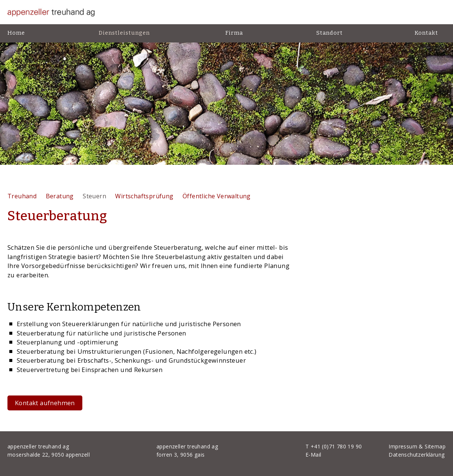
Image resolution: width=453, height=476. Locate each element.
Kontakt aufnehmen (45, 403)
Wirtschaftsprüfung (145, 196)
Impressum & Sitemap (417, 446)
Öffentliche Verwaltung (217, 196)
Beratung (61, 196)
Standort (330, 33)
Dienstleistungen (124, 33)
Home (16, 33)
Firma (234, 33)
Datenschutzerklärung (416, 455)
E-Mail (313, 455)
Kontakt (426, 33)
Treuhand (23, 196)
